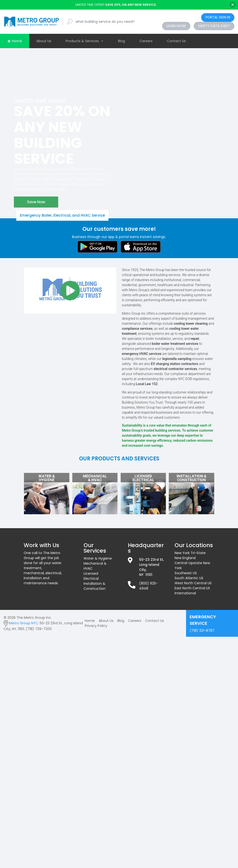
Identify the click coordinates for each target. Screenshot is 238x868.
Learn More (176, 26)
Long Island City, (149, 567)
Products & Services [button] (85, 41)
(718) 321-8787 (212, 623)
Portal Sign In (218, 17)
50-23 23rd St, (151, 560)
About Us (44, 41)
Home (17, 41)
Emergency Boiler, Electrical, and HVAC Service (62, 215)
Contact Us (176, 41)
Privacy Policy (96, 626)
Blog (122, 41)
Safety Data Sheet (214, 26)
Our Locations (194, 545)
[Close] (233, 5)
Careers (146, 41)
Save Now (36, 202)
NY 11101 (146, 575)
